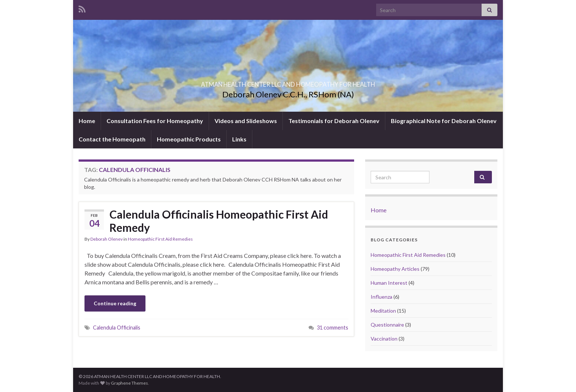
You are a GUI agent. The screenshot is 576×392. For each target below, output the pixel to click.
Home (87, 121)
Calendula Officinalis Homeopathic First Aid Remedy (219, 221)
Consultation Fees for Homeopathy (155, 121)
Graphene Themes (129, 383)
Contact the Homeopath (112, 139)
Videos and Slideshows (246, 121)
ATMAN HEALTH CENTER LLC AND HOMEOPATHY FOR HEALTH (288, 82)
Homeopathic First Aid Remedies (160, 239)
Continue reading (115, 303)
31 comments (332, 328)
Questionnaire (387, 325)
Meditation (383, 311)
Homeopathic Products (189, 139)
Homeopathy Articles (395, 269)
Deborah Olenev (107, 239)
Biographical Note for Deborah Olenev (444, 121)
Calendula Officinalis (117, 328)
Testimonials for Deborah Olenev (334, 121)
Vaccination (384, 339)
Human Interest (389, 283)
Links (239, 139)
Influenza (381, 297)
